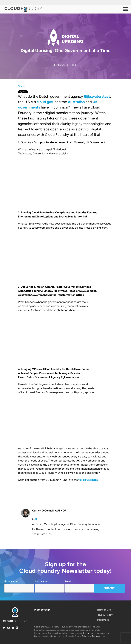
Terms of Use (104, 610)
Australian (76, 102)
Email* (80, 586)
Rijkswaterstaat (97, 96)
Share (21, 86)
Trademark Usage (91, 633)
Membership (42, 610)
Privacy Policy (105, 615)
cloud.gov (45, 102)
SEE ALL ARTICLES (42, 534)
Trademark (103, 620)
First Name (19, 586)
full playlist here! (89, 480)
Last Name (50, 586)
